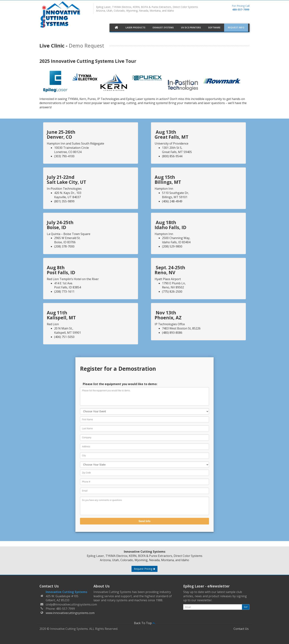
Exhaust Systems (163, 28)
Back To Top (145, 623)
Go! (246, 607)
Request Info (236, 28)
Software (214, 28)
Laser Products (135, 28)
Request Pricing (144, 569)
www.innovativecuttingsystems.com (70, 613)
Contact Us (241, 629)
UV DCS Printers (191, 28)
